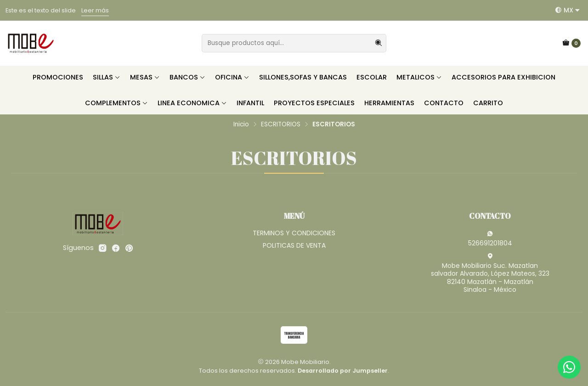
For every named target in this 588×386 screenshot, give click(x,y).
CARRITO (488, 103)
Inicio (241, 125)
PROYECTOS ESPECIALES (314, 103)
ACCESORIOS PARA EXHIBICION (503, 77)
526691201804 (490, 239)
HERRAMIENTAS (389, 103)
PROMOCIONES (58, 77)
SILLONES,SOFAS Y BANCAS (303, 77)
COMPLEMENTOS (116, 103)
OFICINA (232, 77)
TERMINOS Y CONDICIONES (294, 233)
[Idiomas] (568, 10)
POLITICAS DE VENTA (294, 245)
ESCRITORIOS (281, 125)
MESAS (145, 77)
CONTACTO (444, 103)
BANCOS (187, 77)
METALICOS (419, 77)
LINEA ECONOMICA (192, 103)
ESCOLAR (372, 77)
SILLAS (107, 77)
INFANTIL (250, 103)
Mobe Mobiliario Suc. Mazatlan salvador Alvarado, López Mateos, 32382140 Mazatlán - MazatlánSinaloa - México (490, 274)
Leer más (95, 10)
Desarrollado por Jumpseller (343, 371)
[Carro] (571, 43)
